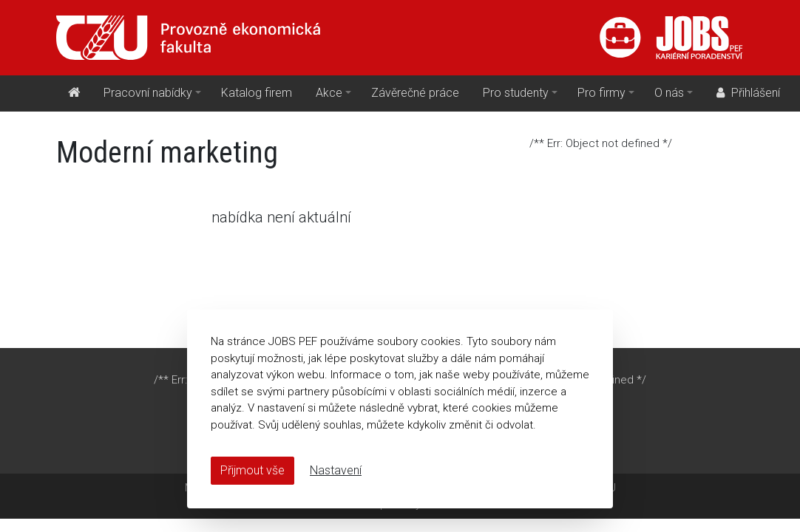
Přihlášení (746, 93)
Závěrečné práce (415, 93)
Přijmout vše (252, 470)
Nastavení (336, 470)
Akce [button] (329, 93)
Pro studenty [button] (516, 93)
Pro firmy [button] (601, 93)
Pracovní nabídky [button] (148, 93)
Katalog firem (257, 93)
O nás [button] (669, 93)
